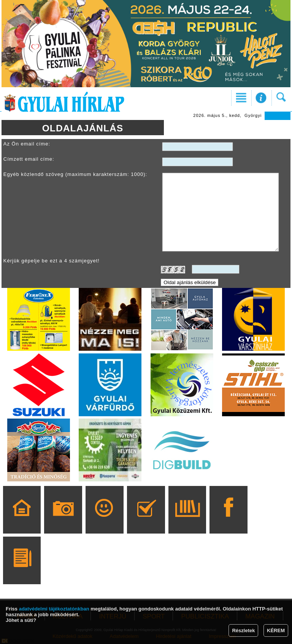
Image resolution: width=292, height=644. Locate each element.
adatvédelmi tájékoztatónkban (54, 609)
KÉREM (276, 630)
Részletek (243, 630)
